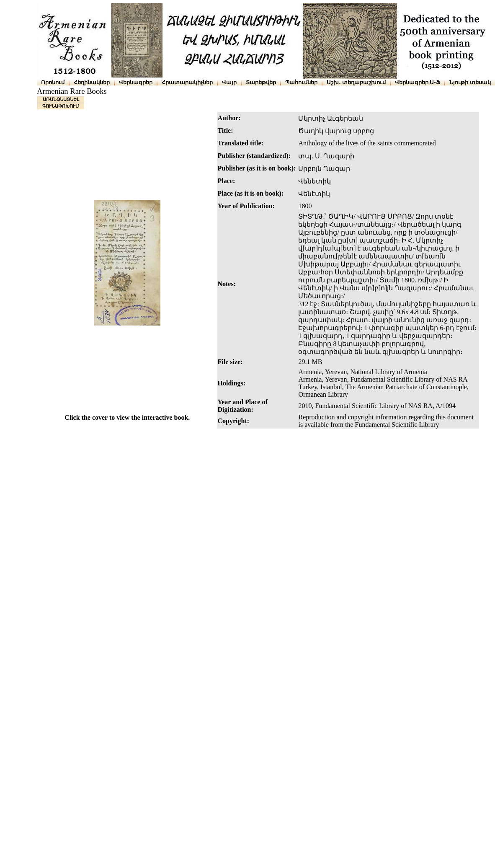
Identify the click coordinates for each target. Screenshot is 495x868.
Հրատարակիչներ (187, 82)
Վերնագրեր (136, 82)
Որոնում (53, 82)
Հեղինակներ (92, 82)
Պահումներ (301, 82)
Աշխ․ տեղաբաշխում (356, 82)
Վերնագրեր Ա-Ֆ (418, 82)
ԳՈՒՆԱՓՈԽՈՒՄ (61, 106)
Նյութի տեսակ (470, 82)
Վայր (229, 82)
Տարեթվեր (261, 82)
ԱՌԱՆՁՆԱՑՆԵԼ (61, 99)
